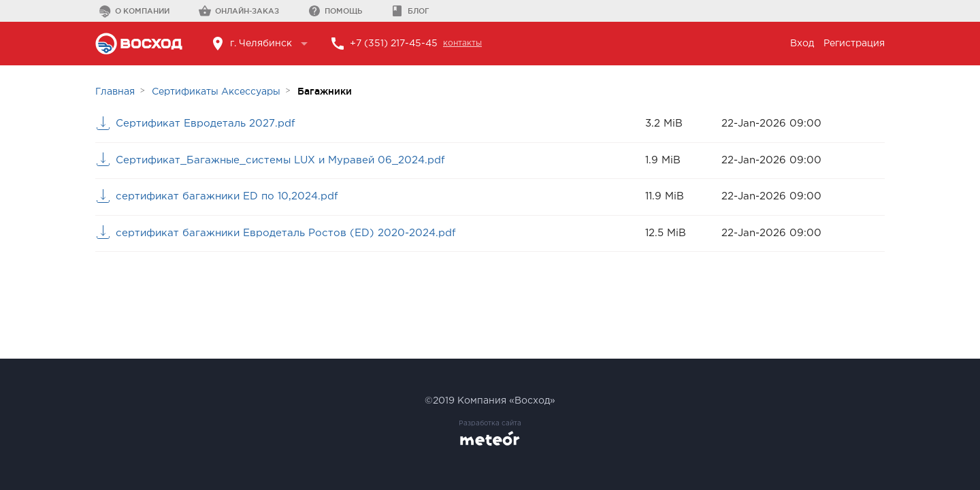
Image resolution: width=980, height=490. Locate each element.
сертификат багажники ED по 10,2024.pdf (227, 196)
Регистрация (854, 44)
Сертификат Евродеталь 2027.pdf (206, 124)
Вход (802, 44)
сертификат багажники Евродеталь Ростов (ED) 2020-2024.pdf (286, 233)
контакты (462, 43)
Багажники (325, 91)
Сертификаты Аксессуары (216, 92)
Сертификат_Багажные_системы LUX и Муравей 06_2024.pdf (280, 160)
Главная (115, 92)
